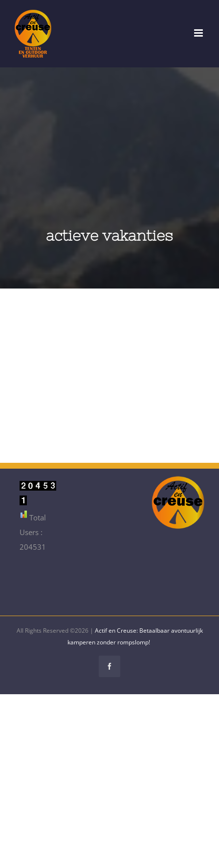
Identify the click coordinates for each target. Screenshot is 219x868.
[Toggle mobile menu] (199, 33)
